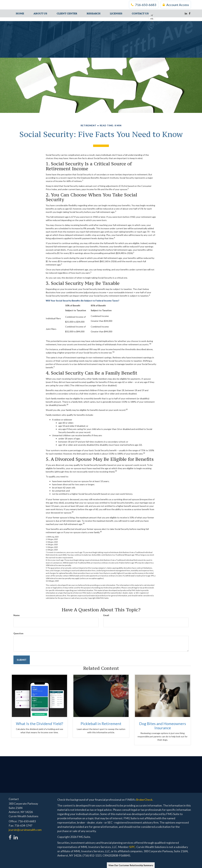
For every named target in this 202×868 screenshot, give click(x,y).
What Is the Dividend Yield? (40, 724)
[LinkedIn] (186, 13)
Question (18, 633)
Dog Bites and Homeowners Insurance (163, 726)
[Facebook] (190, 13)
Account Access (176, 5)
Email (106, 615)
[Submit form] (22, 660)
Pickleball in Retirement (101, 724)
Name (16, 615)
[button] (40, 13)
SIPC (132, 847)
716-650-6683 (144, 5)
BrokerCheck (144, 800)
